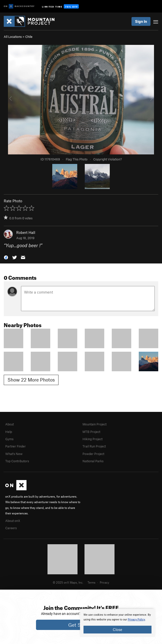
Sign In (141, 21)
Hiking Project (92, 439)
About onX (13, 521)
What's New (14, 454)
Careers (11, 528)
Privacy (104, 582)
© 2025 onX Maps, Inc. (68, 582)
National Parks (93, 461)
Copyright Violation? (107, 159)
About (9, 424)
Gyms (9, 439)
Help (9, 432)
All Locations (13, 37)
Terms (91, 582)
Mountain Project (94, 424)
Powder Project (93, 454)
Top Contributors (17, 461)
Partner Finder (15, 446)
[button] (6, 257)
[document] (117, 623)
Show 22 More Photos (31, 380)
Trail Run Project (94, 446)
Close (117, 629)
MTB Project (91, 432)
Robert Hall (26, 232)
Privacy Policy (136, 620)
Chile (29, 37)
